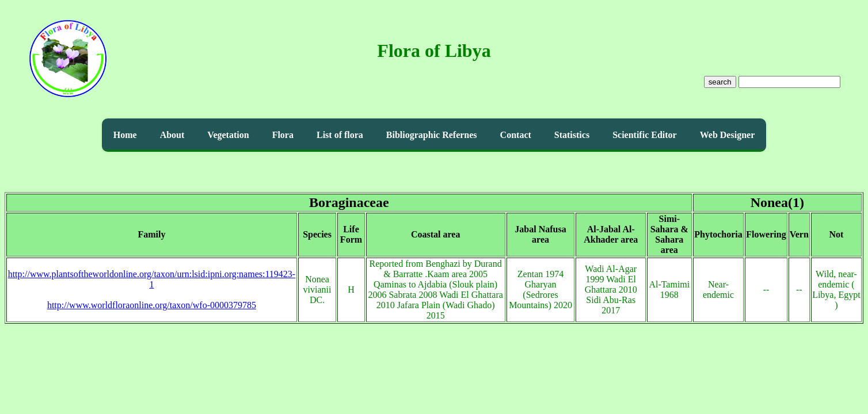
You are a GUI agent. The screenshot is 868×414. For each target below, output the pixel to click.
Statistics (572, 135)
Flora (283, 135)
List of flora (340, 135)
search (720, 82)
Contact (516, 135)
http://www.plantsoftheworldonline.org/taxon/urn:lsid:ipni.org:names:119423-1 (152, 279)
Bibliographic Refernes (432, 135)
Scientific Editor (645, 135)
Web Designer (728, 135)
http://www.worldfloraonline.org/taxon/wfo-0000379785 (152, 305)
